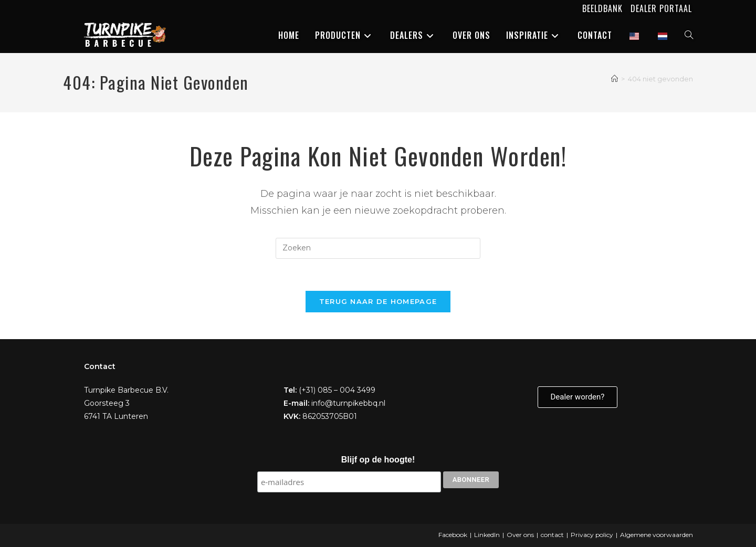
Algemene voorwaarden (657, 535)
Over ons (520, 535)
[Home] (615, 79)
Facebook (453, 535)
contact (552, 535)
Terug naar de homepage (378, 301)
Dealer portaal (661, 8)
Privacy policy (592, 535)
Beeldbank (602, 8)
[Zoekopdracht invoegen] (378, 248)
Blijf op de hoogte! (378, 460)
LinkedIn (487, 535)
